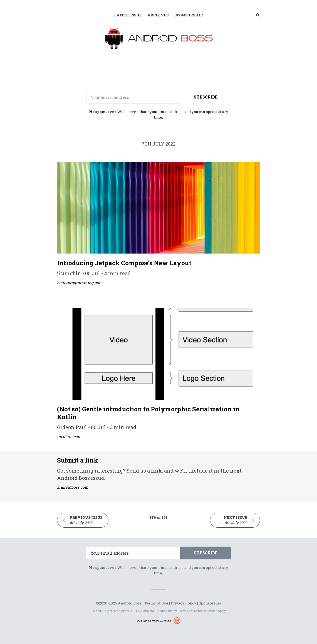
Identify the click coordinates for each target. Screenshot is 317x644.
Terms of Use (156, 603)
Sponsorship (189, 15)
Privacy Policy (184, 603)
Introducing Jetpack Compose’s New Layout (124, 263)
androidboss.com (73, 487)
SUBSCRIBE (205, 97)
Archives (158, 15)
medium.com (69, 437)
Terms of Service (205, 611)
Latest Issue (128, 15)
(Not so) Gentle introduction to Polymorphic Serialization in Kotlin (148, 413)
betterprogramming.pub (79, 283)
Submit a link (77, 460)
